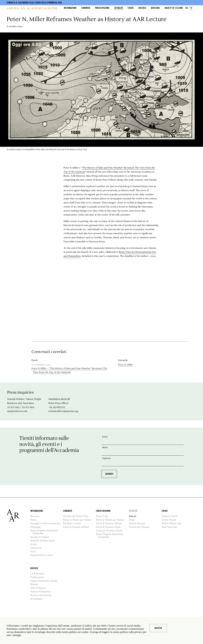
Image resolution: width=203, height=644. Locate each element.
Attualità (119, 8)
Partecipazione (102, 8)
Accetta (158, 628)
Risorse (35, 584)
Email (105, 437)
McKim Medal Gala (173, 523)
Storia (34, 520)
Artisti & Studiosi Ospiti (44, 541)
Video (133, 520)
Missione (36, 516)
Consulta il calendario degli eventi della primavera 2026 (34, 3)
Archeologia (38, 599)
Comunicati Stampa (140, 527)
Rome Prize (103, 516)
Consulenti (37, 548)
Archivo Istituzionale (42, 595)
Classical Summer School (110, 531)
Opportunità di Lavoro (43, 555)
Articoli (134, 516)
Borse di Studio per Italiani (78, 520)
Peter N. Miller (125, 364)
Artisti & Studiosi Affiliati (77, 527)
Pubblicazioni (38, 577)
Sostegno (155, 8)
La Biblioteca (38, 574)
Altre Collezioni (39, 588)
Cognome (106, 458)
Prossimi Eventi (171, 516)
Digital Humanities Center (45, 581)
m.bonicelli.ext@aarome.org (63, 411)
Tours (34, 551)
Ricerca (142, 8)
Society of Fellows (174, 8)
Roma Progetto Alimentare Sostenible (45, 532)
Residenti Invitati (73, 523)
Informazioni (70, 8)
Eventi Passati (170, 520)
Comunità (86, 8)
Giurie (35, 544)
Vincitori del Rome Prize (77, 516)
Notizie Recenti (138, 523)
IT (191, 8)
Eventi (131, 8)
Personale (37, 527)
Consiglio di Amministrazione (46, 523)
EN (186, 8)
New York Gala (170, 527)
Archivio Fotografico (42, 592)
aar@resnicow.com (17, 411)
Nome (105, 447)
